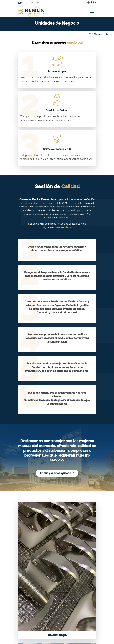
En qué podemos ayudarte (57, 473)
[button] (92, 3)
